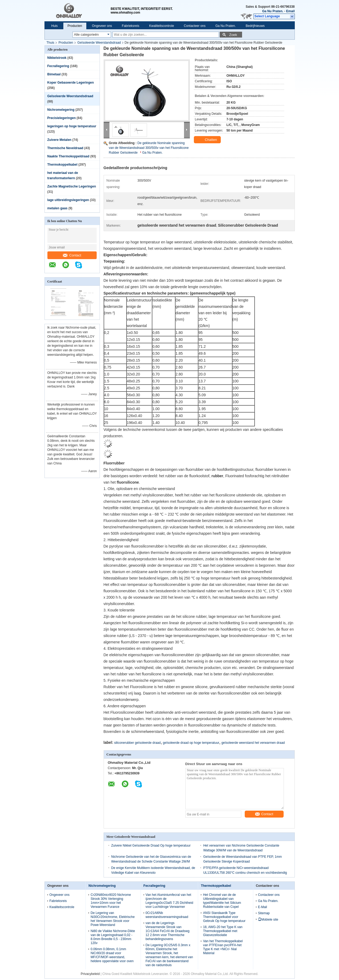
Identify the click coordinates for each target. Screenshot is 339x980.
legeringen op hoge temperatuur (72, 126)
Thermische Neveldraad (65, 148)
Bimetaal (54, 74)
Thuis (50, 43)
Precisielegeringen (62, 118)
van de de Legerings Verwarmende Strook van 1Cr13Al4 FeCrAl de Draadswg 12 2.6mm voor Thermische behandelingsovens (168, 931)
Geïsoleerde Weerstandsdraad (99, 43)
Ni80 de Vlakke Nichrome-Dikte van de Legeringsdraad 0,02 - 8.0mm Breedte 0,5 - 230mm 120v (113, 937)
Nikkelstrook (57, 58)
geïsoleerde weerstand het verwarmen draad (253, 743)
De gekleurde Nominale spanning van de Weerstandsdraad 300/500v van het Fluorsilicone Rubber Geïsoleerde (149, 148)
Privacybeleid (90, 974)
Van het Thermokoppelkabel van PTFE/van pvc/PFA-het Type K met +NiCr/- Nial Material (223, 947)
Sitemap (264, 913)
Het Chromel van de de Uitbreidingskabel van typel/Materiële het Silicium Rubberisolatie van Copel (222, 901)
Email (290, 11)
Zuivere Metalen (60, 140)
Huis (55, 26)
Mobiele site (268, 920)
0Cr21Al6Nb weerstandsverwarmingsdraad (167, 915)
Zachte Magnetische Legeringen (72, 186)
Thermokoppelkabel (62, 165)
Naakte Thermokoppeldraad (68, 156)
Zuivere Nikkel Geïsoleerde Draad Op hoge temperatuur (151, 846)
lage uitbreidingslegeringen (68, 200)
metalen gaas (58, 208)
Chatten (208, 140)
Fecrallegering (58, 66)
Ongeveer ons (102, 26)
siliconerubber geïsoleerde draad (137, 743)
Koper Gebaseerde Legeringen (71, 83)
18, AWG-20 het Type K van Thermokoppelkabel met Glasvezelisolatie (223, 931)
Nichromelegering (61, 110)
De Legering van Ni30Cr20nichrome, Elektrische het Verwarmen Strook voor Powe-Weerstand (113, 919)
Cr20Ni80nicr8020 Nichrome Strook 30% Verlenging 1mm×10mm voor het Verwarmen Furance (111, 901)
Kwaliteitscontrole (162, 26)
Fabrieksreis (131, 26)
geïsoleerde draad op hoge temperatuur (191, 743)
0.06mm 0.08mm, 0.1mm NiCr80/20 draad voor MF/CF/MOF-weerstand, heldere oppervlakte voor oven (112, 955)
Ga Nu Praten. (273, 11)
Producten (75, 26)
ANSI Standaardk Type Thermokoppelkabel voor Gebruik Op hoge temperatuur (224, 917)
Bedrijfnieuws (255, 26)
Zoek (233, 35)
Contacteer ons (195, 26)
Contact (72, 255)
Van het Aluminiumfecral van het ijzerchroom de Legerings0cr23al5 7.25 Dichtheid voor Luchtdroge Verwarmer (169, 901)
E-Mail (263, 907)
